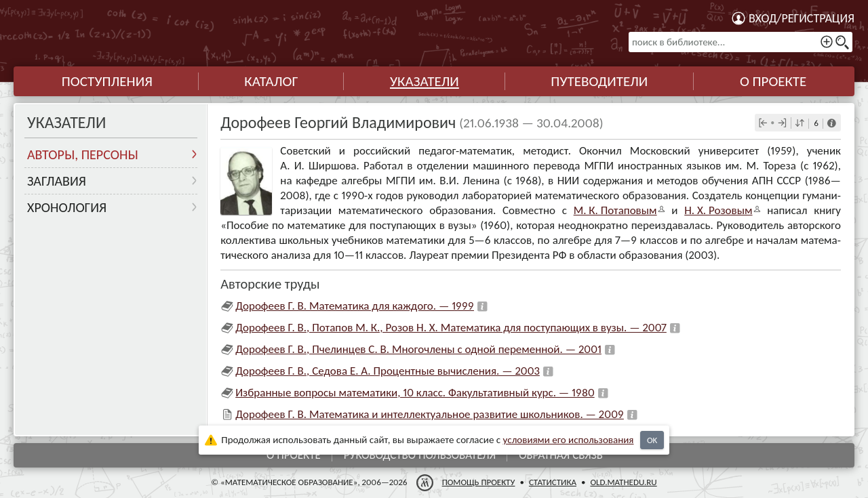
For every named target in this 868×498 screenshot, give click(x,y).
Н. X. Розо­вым (718, 210)
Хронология (67, 207)
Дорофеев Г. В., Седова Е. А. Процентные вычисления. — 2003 (388, 371)
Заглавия (57, 181)
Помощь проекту (479, 482)
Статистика (553, 482)
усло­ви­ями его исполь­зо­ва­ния (569, 440)
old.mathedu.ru (623, 482)
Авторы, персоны (83, 154)
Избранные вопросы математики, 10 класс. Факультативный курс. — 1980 (415, 393)
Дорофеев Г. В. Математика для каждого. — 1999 (355, 306)
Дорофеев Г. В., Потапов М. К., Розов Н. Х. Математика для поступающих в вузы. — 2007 (451, 328)
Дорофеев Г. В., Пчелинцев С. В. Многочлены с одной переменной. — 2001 (418, 349)
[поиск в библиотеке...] (741, 42)
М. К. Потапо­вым (615, 210)
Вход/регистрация (802, 18)
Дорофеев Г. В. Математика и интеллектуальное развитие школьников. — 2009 (430, 414)
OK (652, 440)
